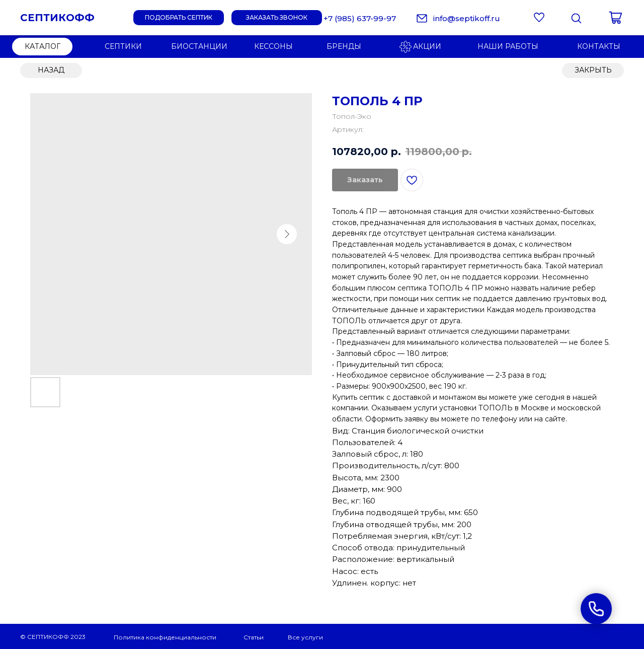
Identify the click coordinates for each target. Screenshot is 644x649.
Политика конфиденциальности (165, 637)
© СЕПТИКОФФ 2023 (53, 637)
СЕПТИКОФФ (57, 18)
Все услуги (305, 637)
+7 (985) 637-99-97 (360, 18)
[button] (277, 18)
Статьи (254, 637)
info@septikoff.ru (467, 18)
